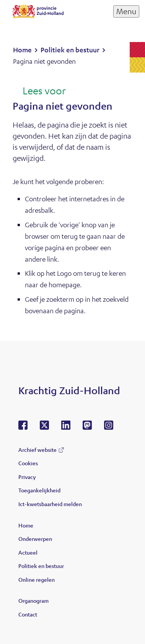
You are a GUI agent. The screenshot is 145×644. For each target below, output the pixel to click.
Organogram (33, 600)
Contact (28, 614)
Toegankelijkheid (39, 490)
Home (26, 525)
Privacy (27, 477)
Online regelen (37, 579)
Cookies (28, 463)
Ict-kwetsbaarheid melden (50, 504)
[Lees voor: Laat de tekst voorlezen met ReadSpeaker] (39, 91)
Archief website (37, 450)
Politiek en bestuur (41, 566)
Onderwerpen (35, 539)
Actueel (28, 552)
